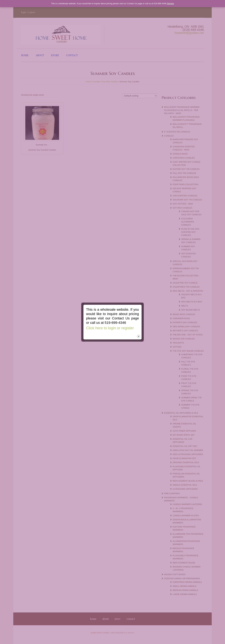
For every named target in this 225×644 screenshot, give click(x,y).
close (139, 336)
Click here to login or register (110, 327)
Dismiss (170, 4)
